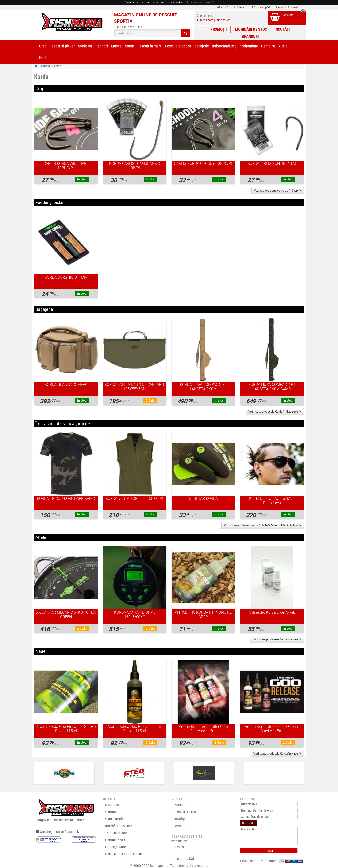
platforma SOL (184, 859)
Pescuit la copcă (178, 46)
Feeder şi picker (62, 46)
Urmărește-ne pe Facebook (58, 832)
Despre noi (113, 805)
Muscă (116, 46)
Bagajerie (202, 46)
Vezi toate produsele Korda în (278, 190)
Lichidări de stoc (251, 29)
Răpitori (102, 46)
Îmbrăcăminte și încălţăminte (235, 46)
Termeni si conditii (118, 833)
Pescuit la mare (150, 46)
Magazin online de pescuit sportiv (66, 810)
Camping (268, 46)
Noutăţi (283, 29)
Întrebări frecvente (287, 7)
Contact (240, 7)
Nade (43, 58)
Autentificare (205, 20)
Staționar (85, 46)
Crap (43, 46)
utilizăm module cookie (198, 2)
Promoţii (219, 29)
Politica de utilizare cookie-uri (126, 854)
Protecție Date (115, 847)
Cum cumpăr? (261, 7)
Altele (283, 46)
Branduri (250, 36)
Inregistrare (223, 20)
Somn (129, 46)
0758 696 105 (129, 27)
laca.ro (179, 847)
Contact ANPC (116, 840)
